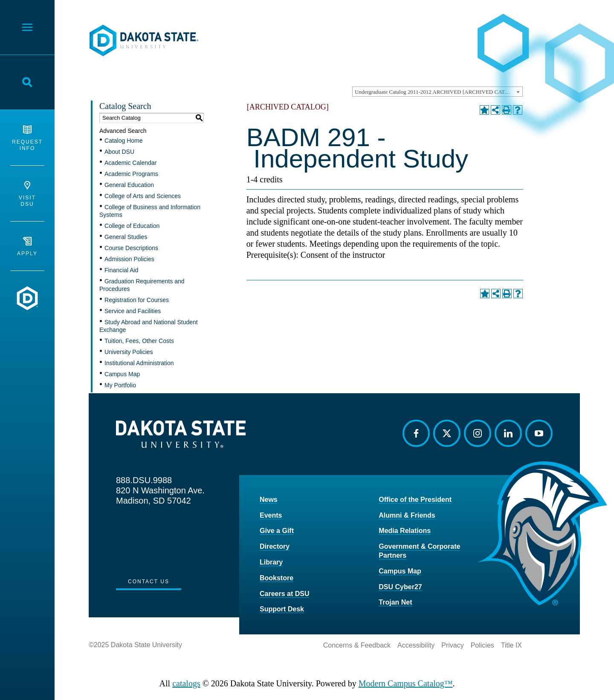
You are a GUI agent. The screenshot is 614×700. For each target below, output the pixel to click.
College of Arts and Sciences (143, 196)
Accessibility (416, 645)
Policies (482, 645)
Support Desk (282, 609)
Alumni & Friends (407, 515)
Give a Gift (277, 531)
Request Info (27, 138)
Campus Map (122, 374)
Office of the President (415, 500)
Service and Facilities (133, 311)
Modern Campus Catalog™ (406, 683)
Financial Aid (121, 270)
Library (271, 562)
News (269, 500)
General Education (129, 185)
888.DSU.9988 (144, 480)
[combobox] (437, 92)
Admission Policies (129, 259)
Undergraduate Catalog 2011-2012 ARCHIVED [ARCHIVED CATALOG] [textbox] (438, 92)
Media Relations (405, 531)
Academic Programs (131, 174)
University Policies (129, 352)
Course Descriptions (131, 248)
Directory (275, 546)
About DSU (119, 152)
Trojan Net (395, 602)
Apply (27, 247)
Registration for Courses (137, 300)
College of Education (132, 226)
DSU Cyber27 (400, 587)
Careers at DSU (285, 594)
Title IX (511, 645)
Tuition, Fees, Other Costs (139, 341)
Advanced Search (123, 131)
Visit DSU (27, 194)
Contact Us (149, 582)
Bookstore (277, 578)
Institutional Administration (139, 363)
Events (271, 515)
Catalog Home (124, 141)
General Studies (126, 237)
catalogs (186, 683)
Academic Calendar (130, 163)
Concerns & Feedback (357, 645)
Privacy (452, 645)
